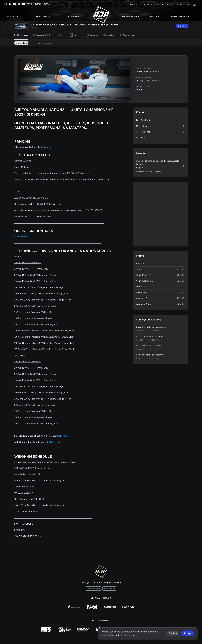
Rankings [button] (43, 16)
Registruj (182, 26)
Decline (173, 633)
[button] (194, 5)
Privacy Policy (110, 588)
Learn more (131, 635)
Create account (183, 5)
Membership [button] (131, 16)
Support (160, 5)
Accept (188, 633)
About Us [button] (134, 5)
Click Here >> (64, 435)
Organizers (148, 5)
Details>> (46, 147)
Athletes (73, 16)
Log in (170, 5)
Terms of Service (93, 588)
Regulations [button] (180, 16)
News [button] (155, 16)
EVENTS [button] (12, 16)
